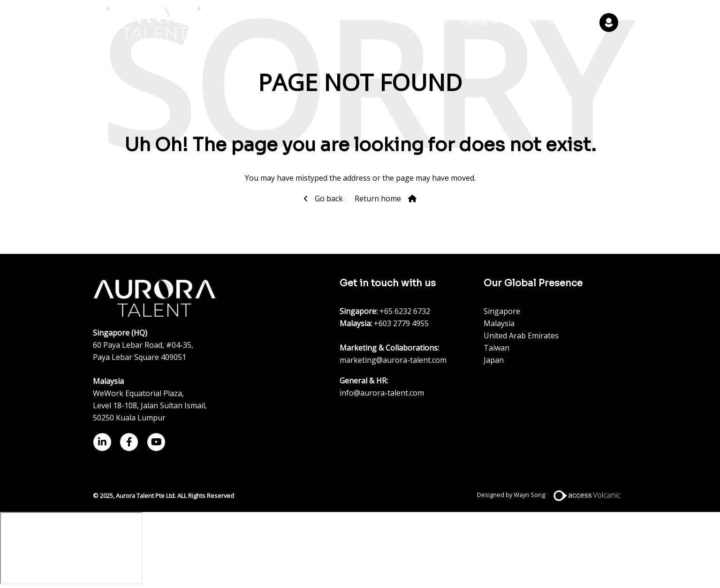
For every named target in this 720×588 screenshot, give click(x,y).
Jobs (440, 21)
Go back (328, 199)
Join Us (523, 21)
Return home (378, 199)
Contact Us (568, 21)
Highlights (479, 21)
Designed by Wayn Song (552, 495)
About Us (402, 21)
